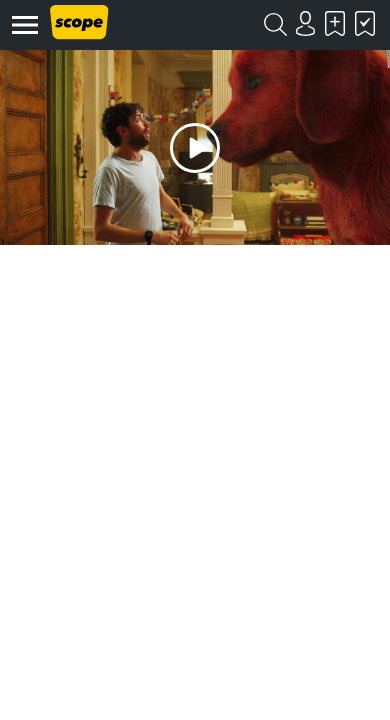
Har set (365, 23)
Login (305, 23)
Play (195, 147)
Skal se (335, 23)
